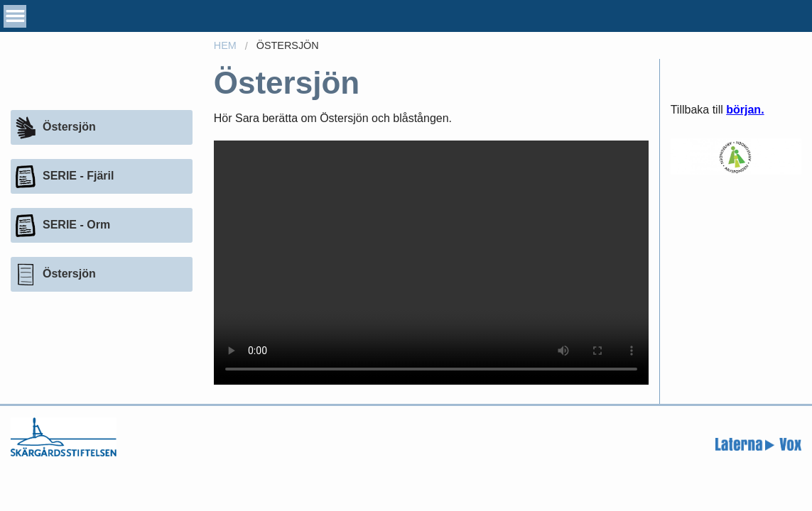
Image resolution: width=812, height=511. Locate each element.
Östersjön (288, 45)
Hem (225, 45)
